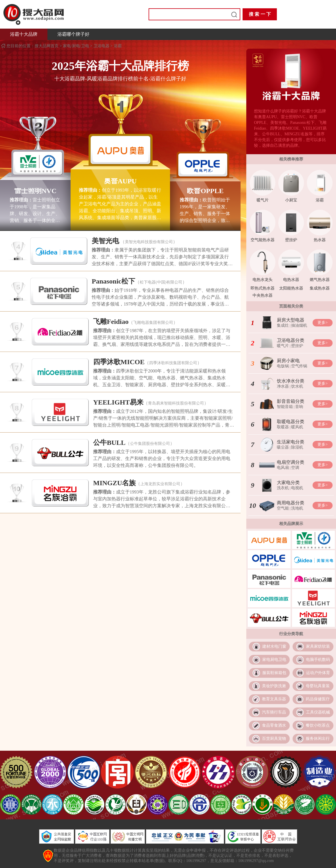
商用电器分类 (291, 503)
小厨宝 (291, 200)
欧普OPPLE (205, 191)
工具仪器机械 (318, 712)
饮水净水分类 (291, 381)
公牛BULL (109, 443)
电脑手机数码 (318, 660)
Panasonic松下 (113, 281)
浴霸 (118, 46)
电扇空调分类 (291, 462)
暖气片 (263, 200)
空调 (295, 468)
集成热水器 (320, 288)
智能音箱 (285, 407)
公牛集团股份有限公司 (150, 444)
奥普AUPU (120, 181)
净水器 (283, 386)
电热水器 (291, 280)
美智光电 (105, 241)
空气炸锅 (299, 366)
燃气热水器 (320, 280)
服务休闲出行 (318, 739)
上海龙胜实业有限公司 (160, 484)
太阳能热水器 (291, 288)
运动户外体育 (318, 673)
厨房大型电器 (291, 320)
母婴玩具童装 (318, 686)
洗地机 (297, 508)
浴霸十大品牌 (24, 34)
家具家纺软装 (318, 646)
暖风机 (297, 427)
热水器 (320, 240)
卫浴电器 (101, 46)
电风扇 (283, 468)
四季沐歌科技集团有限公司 (173, 363)
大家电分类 (288, 482)
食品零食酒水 (274, 725)
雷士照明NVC (35, 191)
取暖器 (283, 427)
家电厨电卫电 (274, 660)
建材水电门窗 (274, 646)
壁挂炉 (291, 240)
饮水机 (297, 386)
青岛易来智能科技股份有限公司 (176, 403)
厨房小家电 (288, 361)
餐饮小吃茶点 (318, 725)
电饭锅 (283, 366)
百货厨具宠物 (274, 739)
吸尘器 (283, 447)
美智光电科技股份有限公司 (149, 242)
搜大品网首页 (47, 46)
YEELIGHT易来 (118, 402)
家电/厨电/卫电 (76, 46)
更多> (323, 323)
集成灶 (283, 325)
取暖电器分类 (291, 422)
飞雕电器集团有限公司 (153, 323)
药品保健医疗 (318, 699)
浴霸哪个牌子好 (73, 34)
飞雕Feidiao (111, 322)
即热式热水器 (263, 288)
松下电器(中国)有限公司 (161, 282)
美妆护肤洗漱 (274, 686)
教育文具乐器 (274, 699)
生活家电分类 (291, 442)
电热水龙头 (263, 280)
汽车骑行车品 (274, 712)
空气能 (283, 508)
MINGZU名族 (114, 483)
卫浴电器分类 (291, 340)
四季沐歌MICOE (119, 362)
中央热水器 (263, 295)
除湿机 (297, 447)
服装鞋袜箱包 (274, 673)
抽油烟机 (299, 325)
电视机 (297, 488)
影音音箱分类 (291, 401)
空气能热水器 (263, 240)
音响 (299, 407)
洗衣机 (283, 488)
